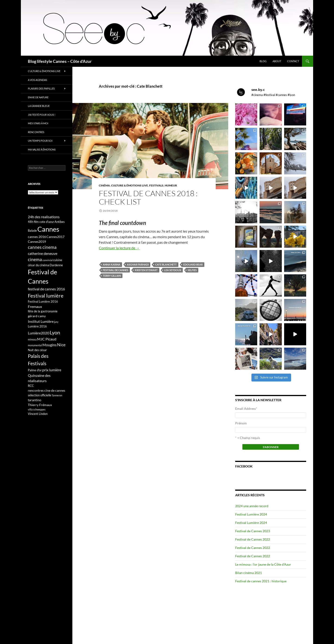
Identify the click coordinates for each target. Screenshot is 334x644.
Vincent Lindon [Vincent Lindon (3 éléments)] (38, 414)
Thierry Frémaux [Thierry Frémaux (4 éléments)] (40, 405)
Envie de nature (38, 97)
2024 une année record (252, 506)
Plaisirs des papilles (41, 88)
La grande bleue (39, 106)
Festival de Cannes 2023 (253, 531)
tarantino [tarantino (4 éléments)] (35, 400)
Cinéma (104, 185)
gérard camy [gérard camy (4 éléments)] (37, 316)
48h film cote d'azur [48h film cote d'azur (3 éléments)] (41, 222)
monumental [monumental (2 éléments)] (35, 345)
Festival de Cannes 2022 (253, 539)
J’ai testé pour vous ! (42, 115)
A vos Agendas (37, 80)
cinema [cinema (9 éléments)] (35, 259)
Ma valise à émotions (42, 149)
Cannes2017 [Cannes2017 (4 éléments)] (55, 237)
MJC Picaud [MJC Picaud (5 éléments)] (47, 339)
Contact (293, 61)
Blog (263, 61)
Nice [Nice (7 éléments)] (61, 345)
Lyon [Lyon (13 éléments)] (55, 332)
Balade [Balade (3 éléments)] (32, 231)
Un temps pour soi (40, 141)
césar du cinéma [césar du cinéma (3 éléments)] (39, 265)
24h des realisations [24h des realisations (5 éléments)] (44, 217)
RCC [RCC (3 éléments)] (31, 386)
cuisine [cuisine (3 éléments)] (58, 260)
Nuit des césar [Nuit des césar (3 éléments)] (37, 350)
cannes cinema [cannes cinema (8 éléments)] (42, 247)
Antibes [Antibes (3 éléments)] (60, 222)
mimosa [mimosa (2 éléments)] (32, 339)
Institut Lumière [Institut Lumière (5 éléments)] (41, 321)
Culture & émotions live (130, 185)
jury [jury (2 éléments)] (56, 322)
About (277, 61)
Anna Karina (112, 264)
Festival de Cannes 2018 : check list (148, 197)
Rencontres (36, 132)
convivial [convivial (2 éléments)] (48, 260)
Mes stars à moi (38, 123)
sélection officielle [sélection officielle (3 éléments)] (40, 395)
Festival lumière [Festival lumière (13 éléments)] (46, 296)
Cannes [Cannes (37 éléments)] (48, 229)
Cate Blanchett (166, 264)
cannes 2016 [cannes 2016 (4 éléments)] (37, 237)
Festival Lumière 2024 (251, 514)
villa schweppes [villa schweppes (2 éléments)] (37, 409)
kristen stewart (146, 270)
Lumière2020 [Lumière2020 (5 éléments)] (39, 333)
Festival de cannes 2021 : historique (261, 581)
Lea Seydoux (173, 270)
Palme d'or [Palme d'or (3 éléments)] (35, 370)
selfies (192, 270)
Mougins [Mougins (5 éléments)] (50, 345)
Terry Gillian (112, 276)
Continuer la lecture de (119, 248)
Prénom (241, 423)
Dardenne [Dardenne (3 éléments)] (56, 265)
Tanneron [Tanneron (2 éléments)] (57, 395)
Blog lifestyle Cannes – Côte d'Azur (60, 61)
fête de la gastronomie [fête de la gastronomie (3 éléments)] (43, 311)
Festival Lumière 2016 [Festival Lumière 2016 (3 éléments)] (43, 301)
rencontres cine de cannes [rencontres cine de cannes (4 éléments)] (47, 390)
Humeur (171, 185)
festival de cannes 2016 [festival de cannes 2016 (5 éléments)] (46, 289)
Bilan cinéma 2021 (249, 573)
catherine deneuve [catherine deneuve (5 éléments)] (43, 253)
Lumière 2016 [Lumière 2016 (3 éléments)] (37, 326)
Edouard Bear (193, 264)
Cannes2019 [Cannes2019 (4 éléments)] (37, 242)
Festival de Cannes (116, 270)
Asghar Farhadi (138, 264)
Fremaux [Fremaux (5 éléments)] (35, 306)
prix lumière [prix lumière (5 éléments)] (52, 370)
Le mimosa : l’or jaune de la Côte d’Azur (263, 564)
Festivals (156, 185)
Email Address (246, 409)
